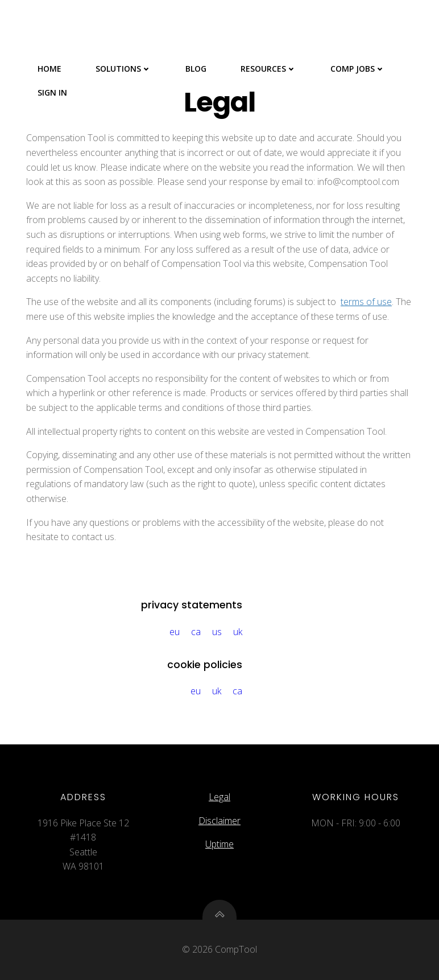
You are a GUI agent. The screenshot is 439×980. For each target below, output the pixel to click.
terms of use (366, 302)
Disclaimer (219, 821)
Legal (219, 797)
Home (49, 69)
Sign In (52, 92)
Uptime (219, 844)
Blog (196, 69)
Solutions (123, 69)
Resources (268, 69)
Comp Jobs (358, 69)
